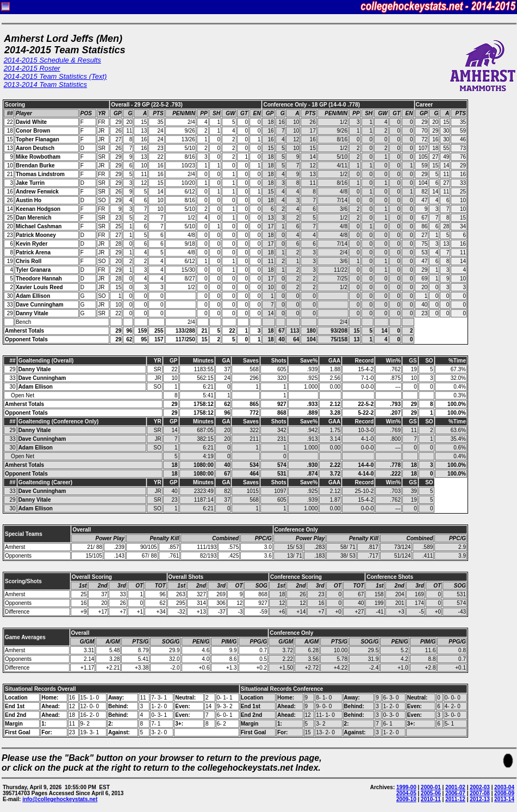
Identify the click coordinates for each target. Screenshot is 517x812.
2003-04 (504, 787)
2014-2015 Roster (32, 68)
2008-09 (504, 793)
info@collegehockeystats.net (60, 799)
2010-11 (431, 799)
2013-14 (504, 799)
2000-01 (431, 787)
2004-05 (406, 793)
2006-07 (455, 793)
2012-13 (480, 799)
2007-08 (480, 793)
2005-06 (431, 793)
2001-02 (455, 787)
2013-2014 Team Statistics (45, 85)
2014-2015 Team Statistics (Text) (55, 76)
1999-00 (406, 787)
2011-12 (455, 799)
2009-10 (406, 799)
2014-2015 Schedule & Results (52, 60)
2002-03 (480, 787)
